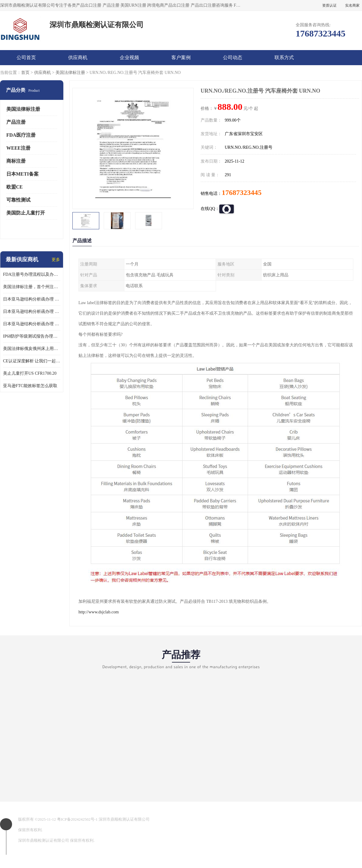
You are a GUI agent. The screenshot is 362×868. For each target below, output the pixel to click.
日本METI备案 (22, 174)
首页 (25, 73)
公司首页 (26, 57)
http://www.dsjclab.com (99, 612)
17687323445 (242, 192)
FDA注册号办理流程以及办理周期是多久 (32, 274)
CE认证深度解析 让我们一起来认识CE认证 (32, 361)
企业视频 (129, 57)
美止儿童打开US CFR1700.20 (30, 373)
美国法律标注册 (70, 73)
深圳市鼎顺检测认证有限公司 (124, 819)
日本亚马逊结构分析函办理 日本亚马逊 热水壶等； (32, 312)
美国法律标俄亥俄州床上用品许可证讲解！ (32, 349)
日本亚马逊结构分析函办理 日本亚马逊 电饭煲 (32, 299)
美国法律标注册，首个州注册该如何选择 (32, 287)
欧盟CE (14, 187)
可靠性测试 (18, 200)
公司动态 (233, 57)
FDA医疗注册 (21, 135)
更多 (56, 260)
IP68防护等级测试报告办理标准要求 (32, 336)
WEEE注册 (18, 148)
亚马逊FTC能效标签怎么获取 (30, 386)
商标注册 (16, 161)
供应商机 (78, 57)
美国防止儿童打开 (26, 213)
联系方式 (284, 57)
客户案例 (181, 57)
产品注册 (16, 122)
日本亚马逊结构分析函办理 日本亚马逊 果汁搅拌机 (32, 324)
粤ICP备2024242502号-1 (77, 819)
